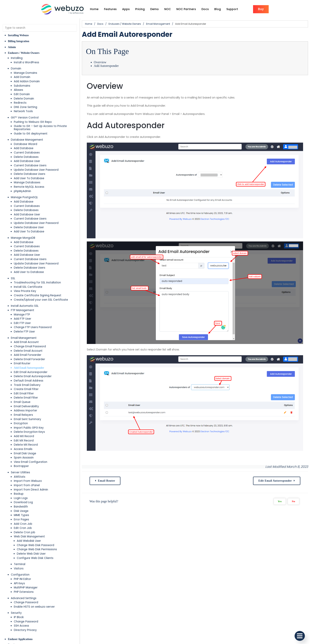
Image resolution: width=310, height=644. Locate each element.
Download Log (23, 502)
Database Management (27, 140)
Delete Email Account (28, 351)
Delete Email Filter (26, 398)
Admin (12, 47)
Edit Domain (22, 94)
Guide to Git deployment (31, 134)
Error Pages (21, 519)
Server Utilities (20, 472)
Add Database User (27, 161)
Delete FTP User (24, 332)
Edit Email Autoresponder (31, 372)
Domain (16, 69)
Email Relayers (23, 415)
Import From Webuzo (28, 481)
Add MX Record (24, 436)
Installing (17, 58)
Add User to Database (29, 272)
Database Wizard (26, 144)
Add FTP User (23, 319)
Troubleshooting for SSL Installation (37, 283)
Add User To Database (29, 178)
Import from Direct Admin (31, 490)
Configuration (20, 575)
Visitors (19, 569)
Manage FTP (22, 315)
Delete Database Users (30, 174)
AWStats (20, 477)
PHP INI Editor (22, 579)
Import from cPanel (27, 485)
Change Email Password (30, 346)
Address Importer (26, 411)
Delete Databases (26, 157)
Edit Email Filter (24, 394)
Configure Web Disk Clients (35, 558)
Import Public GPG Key (29, 428)
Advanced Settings (24, 598)
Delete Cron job (25, 532)
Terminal (20, 564)
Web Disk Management (29, 537)
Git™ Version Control (25, 118)
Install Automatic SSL (25, 306)
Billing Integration (19, 41)
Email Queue (22, 402)
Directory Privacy (25, 630)
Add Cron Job (23, 524)
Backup (19, 494)
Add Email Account (26, 342)
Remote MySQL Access (29, 187)
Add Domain (22, 77)
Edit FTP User (22, 323)
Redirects (20, 103)
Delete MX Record (26, 445)
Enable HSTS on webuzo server (34, 607)
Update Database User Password (36, 170)
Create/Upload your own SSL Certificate (41, 300)
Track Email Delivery (27, 385)
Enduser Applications (20, 639)
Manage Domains (26, 73)
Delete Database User (29, 227)
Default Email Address (29, 381)
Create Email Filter (26, 389)
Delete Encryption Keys (29, 432)
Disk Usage (21, 511)
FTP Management (23, 310)
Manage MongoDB (23, 238)
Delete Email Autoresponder (33, 376)
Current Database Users (30, 165)
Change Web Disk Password (35, 545)
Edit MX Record (24, 441)
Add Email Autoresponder (29, 368)
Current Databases (27, 153)
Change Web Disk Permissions (37, 549)
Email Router (22, 363)
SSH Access (21, 626)
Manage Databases (27, 182)
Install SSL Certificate (28, 287)
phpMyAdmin (22, 191)
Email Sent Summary (27, 419)
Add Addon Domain (27, 81)
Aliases (18, 90)
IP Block (19, 617)
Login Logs (21, 498)
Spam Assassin (24, 458)
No (293, 501)
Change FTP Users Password (33, 327)
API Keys (19, 583)
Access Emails (23, 449)
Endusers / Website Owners (24, 53)
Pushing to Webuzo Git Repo (33, 122)
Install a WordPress (26, 62)
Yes (280, 501)
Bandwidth (21, 507)
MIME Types (21, 515)
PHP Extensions (24, 592)
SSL (13, 278)
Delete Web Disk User (31, 554)
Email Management (24, 338)
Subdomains (22, 86)
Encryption (21, 423)
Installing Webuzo (18, 35)
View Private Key (25, 291)
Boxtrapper (21, 466)
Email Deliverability (26, 406)
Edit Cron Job (23, 528)
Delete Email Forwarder (29, 359)
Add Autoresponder (106, 66)
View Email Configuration (31, 462)
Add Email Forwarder (28, 355)
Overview (100, 62)
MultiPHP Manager (26, 588)
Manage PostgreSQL (24, 197)
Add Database (24, 148)
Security (16, 613)
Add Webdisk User (29, 541)
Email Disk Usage (25, 453)
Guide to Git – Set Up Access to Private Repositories (40, 128)
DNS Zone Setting (26, 107)
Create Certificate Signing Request (38, 295)
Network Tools (23, 111)
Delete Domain (24, 99)
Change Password (26, 602)
